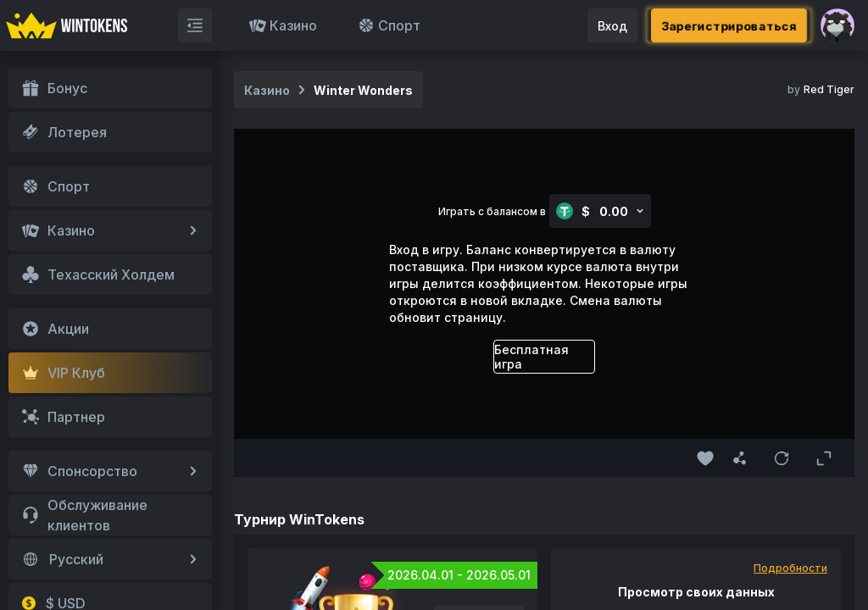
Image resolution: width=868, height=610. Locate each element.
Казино (283, 25)
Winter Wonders (363, 90)
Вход (612, 26)
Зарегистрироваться (729, 26)
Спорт (389, 25)
